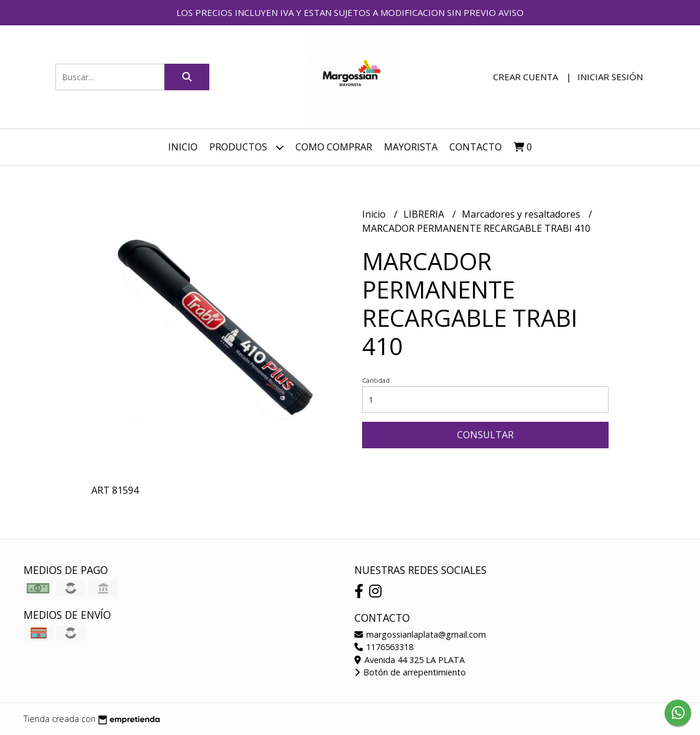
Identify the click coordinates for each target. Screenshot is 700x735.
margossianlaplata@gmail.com (420, 634)
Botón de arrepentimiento (410, 672)
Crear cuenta (525, 77)
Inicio (183, 147)
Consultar (485, 435)
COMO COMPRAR (334, 147)
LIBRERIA (425, 214)
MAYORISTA (411, 147)
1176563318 (384, 647)
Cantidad (376, 380)
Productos (247, 147)
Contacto (476, 147)
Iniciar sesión (610, 77)
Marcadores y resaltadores (522, 214)
